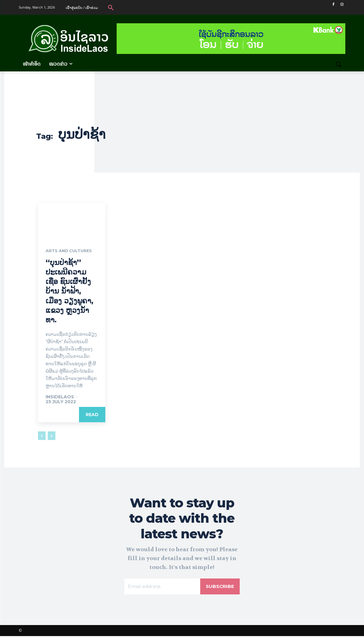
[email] (162, 587)
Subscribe (220, 587)
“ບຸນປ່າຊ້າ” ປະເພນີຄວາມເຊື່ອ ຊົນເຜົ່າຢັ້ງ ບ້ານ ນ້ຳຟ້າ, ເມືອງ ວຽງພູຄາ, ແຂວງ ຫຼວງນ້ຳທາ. (69, 291)
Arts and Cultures (71, 251)
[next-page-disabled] (52, 436)
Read (92, 415)
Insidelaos (60, 397)
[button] (111, 7)
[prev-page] (42, 436)
